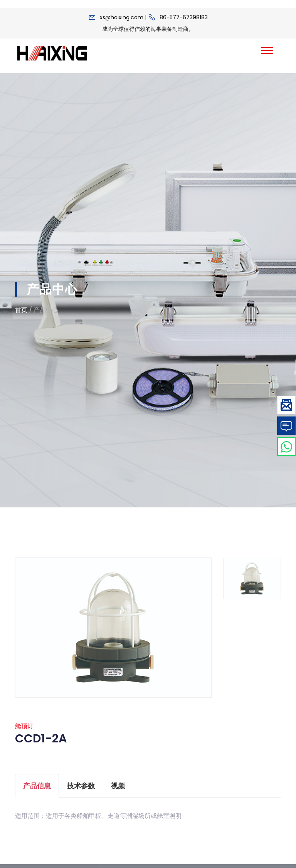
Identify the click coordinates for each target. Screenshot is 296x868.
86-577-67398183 (184, 17)
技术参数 (81, 789)
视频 (118, 789)
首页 (21, 310)
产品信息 (37, 789)
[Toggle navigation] (267, 50)
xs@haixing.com (122, 17)
